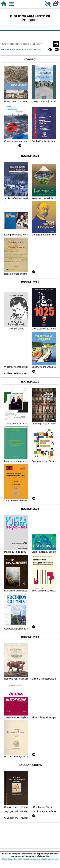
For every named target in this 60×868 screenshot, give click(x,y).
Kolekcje (36, 49)
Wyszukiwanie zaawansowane (16, 49)
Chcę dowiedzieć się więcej (15, 859)
